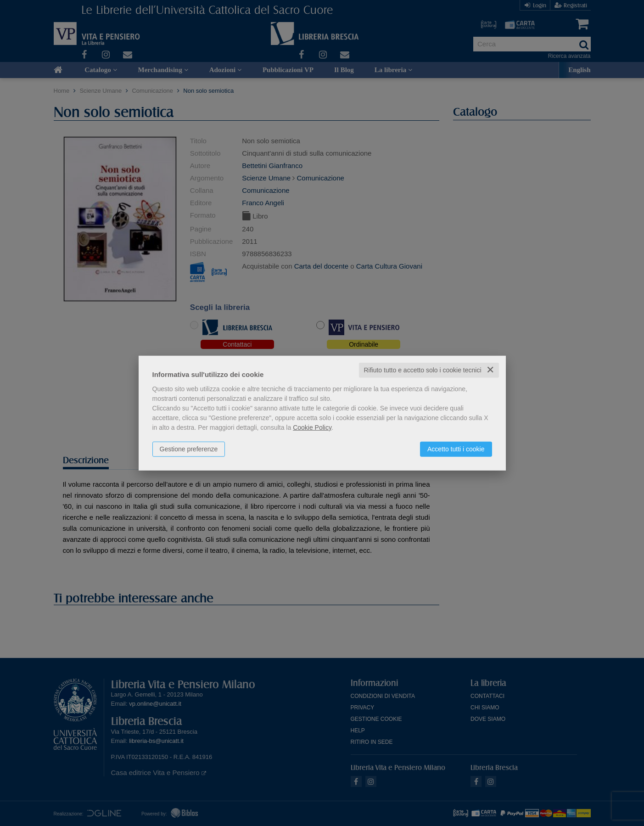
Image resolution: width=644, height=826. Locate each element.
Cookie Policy (312, 427)
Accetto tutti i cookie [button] (456, 449)
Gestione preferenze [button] (189, 449)
